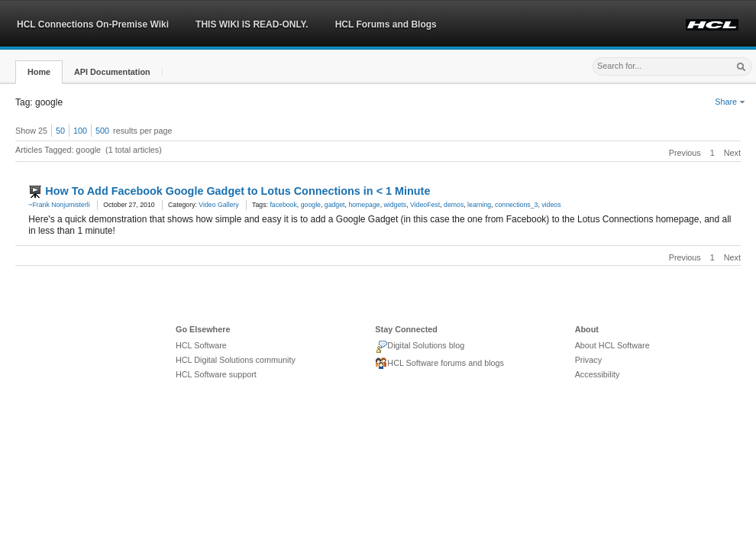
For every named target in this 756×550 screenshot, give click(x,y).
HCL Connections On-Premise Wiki (93, 24)
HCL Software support (216, 374)
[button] (39, 72)
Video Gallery (218, 205)
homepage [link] (364, 205)
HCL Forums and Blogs (386, 24)
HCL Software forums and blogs (439, 364)
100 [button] (80, 131)
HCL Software (201, 345)
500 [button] (102, 131)
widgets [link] (396, 205)
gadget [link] (335, 205)
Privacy (588, 360)
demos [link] (454, 205)
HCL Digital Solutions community (236, 360)
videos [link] (551, 205)
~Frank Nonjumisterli (59, 205)
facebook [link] (283, 205)
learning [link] (479, 205)
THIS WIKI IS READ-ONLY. (252, 24)
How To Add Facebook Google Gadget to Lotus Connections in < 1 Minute (237, 191)
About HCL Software (612, 345)
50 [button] (60, 131)
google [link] (311, 205)
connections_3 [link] (516, 205)
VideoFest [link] (425, 205)
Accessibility (598, 374)
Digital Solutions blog (420, 347)
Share (730, 102)
